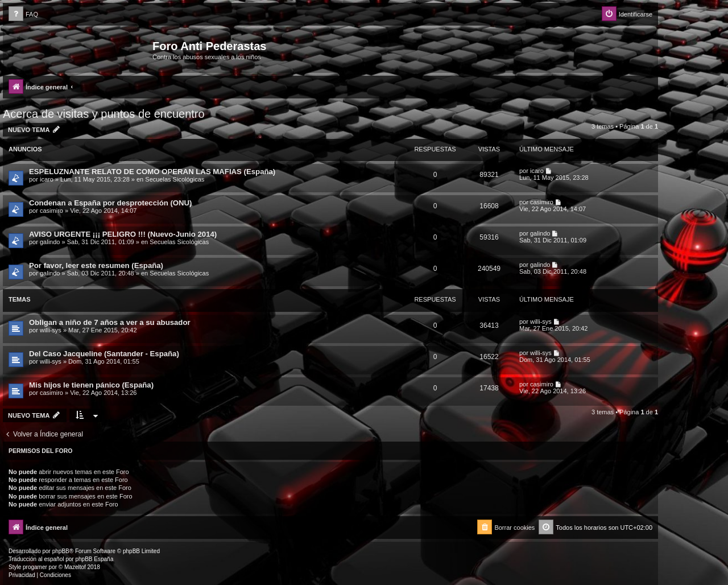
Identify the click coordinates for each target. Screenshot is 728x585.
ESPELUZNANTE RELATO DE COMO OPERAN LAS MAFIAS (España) (152, 172)
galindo (50, 242)
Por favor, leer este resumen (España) (96, 265)
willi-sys (51, 330)
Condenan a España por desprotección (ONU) (111, 203)
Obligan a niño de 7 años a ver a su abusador (110, 322)
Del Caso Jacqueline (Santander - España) (104, 354)
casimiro (51, 211)
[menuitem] (23, 15)
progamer (35, 567)
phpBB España (94, 559)
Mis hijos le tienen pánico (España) (91, 385)
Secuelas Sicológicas (175, 179)
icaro (47, 179)
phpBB (61, 551)
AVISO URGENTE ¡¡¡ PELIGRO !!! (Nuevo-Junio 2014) (123, 234)
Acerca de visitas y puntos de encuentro (104, 114)
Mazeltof (75, 567)
